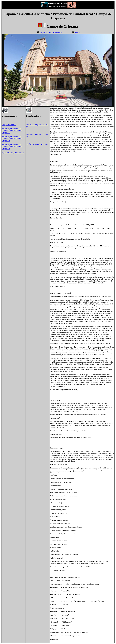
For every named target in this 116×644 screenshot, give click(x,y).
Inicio (77, 32)
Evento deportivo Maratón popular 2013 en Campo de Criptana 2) (12, 139)
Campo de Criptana (9, 125)
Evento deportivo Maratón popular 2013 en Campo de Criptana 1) (12, 131)
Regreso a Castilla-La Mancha (51, 32)
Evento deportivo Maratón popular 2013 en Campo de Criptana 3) (12, 147)
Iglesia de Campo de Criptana (13, 153)
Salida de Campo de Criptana (37, 144)
